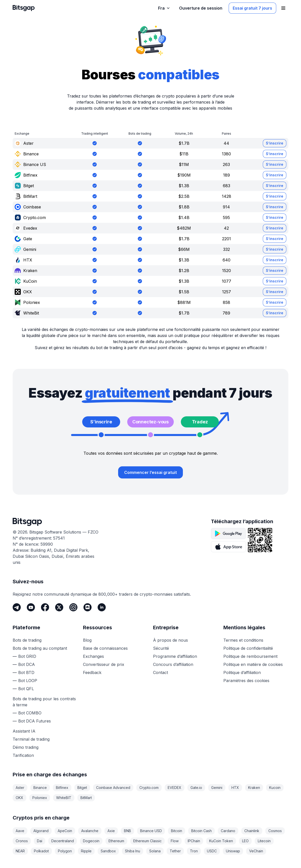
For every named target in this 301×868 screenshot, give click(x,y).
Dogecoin (91, 841)
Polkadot (41, 851)
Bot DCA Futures (35, 721)
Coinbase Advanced (113, 788)
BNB (127, 831)
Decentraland (63, 841)
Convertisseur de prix (104, 664)
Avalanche (90, 831)
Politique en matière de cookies (253, 664)
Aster (20, 788)
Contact (160, 672)
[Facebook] (45, 607)
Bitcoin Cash (201, 831)
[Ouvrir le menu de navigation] (283, 8)
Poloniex (40, 798)
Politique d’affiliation (242, 672)
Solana (155, 851)
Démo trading (26, 747)
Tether (175, 851)
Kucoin (275, 788)
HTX (235, 788)
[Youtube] (31, 607)
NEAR (20, 851)
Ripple (86, 851)
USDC (212, 851)
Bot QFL (26, 689)
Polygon (65, 851)
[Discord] (88, 607)
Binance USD (151, 831)
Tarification (23, 755)
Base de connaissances (105, 648)
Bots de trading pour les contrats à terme (44, 702)
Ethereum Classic (147, 841)
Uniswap (233, 851)
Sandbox (108, 851)
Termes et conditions (243, 640)
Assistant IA (24, 731)
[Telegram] (17, 607)
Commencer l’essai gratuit (150, 472)
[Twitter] (59, 607)
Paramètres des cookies (246, 681)
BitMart (86, 798)
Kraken (254, 788)
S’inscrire (275, 143)
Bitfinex (62, 788)
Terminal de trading (31, 739)
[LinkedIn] (102, 607)
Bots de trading (27, 640)
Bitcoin (177, 831)
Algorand (41, 831)
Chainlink (252, 831)
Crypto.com (149, 788)
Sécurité (161, 648)
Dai (40, 841)
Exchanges (93, 656)
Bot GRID (27, 656)
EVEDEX (175, 788)
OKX (19, 798)
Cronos (22, 841)
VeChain (256, 851)
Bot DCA (27, 664)
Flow (175, 841)
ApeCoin (65, 831)
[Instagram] (73, 607)
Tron (194, 851)
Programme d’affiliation (175, 656)
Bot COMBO (30, 713)
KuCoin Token (221, 841)
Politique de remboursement (250, 656)
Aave (20, 831)
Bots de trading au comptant (40, 648)
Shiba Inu (133, 851)
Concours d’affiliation (173, 664)
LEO (245, 841)
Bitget (82, 788)
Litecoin (264, 841)
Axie (111, 831)
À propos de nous (170, 640)
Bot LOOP (28, 681)
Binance (40, 788)
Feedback (92, 672)
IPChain (194, 841)
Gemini (217, 788)
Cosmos (275, 831)
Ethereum (116, 841)
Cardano (228, 831)
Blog (87, 640)
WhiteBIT (64, 798)
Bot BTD (26, 672)
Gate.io (196, 788)
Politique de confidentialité (248, 648)
